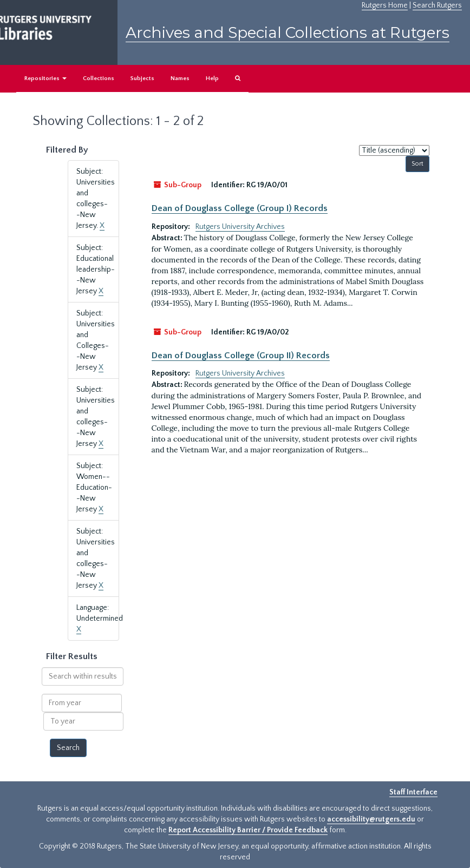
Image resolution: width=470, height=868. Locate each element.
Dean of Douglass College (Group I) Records (240, 208)
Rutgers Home (385, 5)
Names (180, 78)
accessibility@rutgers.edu (371, 819)
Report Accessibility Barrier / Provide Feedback (248, 830)
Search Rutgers (437, 5)
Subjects (142, 78)
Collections (99, 78)
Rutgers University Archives (240, 227)
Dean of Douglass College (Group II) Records (241, 356)
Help (212, 78)
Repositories (45, 78)
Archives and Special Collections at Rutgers (288, 32)
